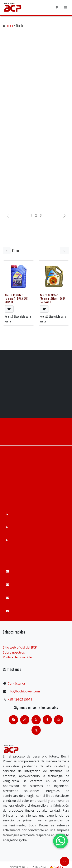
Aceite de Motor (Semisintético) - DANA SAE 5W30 (53, 298)
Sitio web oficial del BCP (20, 647)
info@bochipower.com (24, 691)
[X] (36, 730)
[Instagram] (59, 720)
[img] (64, 216)
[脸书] (47, 720)
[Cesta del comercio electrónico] (57, 7)
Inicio (10, 26)
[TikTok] (25, 720)
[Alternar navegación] (66, 7)
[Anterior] (8, 216)
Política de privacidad (18, 657)
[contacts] (13, 720)
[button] (9, 309)
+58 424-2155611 (20, 699)
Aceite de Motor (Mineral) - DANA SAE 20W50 (16, 298)
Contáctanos (17, 683)
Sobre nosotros (14, 652)
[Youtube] (36, 720)
